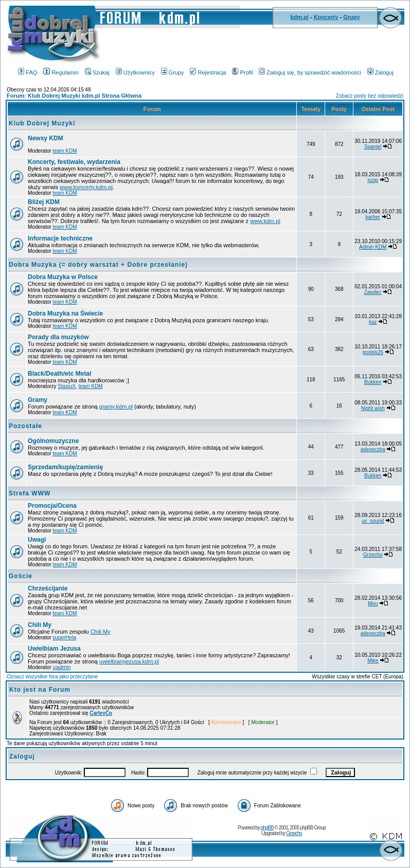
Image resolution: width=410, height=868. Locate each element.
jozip (373, 180)
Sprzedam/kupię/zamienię (65, 467)
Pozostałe (25, 426)
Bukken (373, 382)
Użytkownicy (135, 72)
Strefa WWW (30, 493)
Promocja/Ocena (52, 506)
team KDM (65, 151)
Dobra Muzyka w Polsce (63, 277)
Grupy (351, 17)
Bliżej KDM (44, 202)
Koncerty (326, 17)
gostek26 (373, 352)
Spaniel (373, 147)
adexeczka (373, 449)
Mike (373, 661)
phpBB (267, 828)
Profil (242, 72)
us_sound (373, 521)
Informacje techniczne (60, 238)
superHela (64, 638)
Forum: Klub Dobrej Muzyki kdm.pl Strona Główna (74, 96)
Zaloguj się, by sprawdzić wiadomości (310, 72)
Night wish (373, 408)
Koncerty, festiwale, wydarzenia (74, 162)
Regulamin (61, 72)
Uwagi (37, 540)
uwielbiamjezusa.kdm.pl (129, 661)
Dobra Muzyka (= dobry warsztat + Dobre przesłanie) (98, 265)
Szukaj (97, 72)
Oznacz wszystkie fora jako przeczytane (52, 677)
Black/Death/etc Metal (59, 374)
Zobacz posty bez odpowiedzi (370, 96)
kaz (373, 322)
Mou (373, 604)
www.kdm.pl (265, 221)
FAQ (28, 72)
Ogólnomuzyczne (53, 441)
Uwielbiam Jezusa (54, 649)
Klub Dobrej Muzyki (42, 123)
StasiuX (66, 386)
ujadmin (61, 667)
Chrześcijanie (48, 588)
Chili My (40, 625)
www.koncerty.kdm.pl (86, 187)
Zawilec (373, 292)
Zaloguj (380, 72)
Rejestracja (208, 72)
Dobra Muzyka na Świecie (65, 313)
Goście (21, 576)
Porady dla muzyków (58, 337)
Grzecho (373, 555)
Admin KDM (373, 247)
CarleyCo (101, 713)
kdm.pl (299, 17)
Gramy (38, 400)
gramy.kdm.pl (116, 407)
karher (373, 217)
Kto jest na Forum (40, 690)
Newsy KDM (46, 138)
